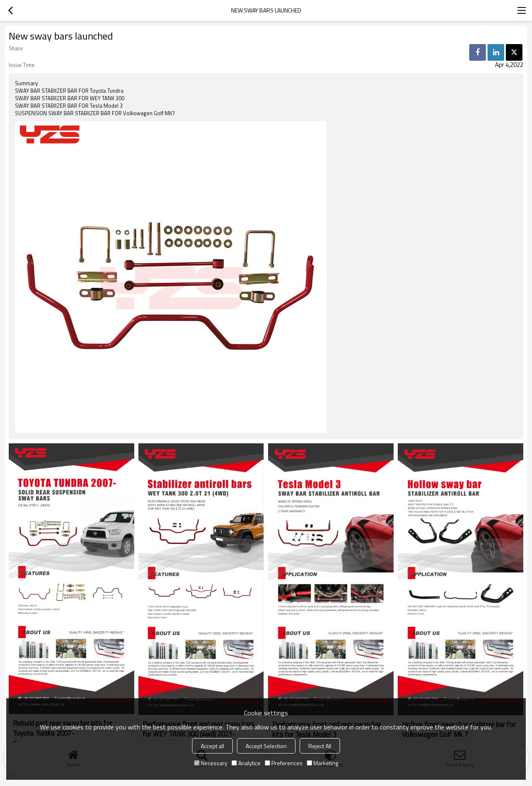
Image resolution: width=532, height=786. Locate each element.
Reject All (320, 746)
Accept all (212, 746)
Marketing (323, 763)
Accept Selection (266, 746)
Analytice (246, 763)
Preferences (284, 763)
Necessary (211, 763)
